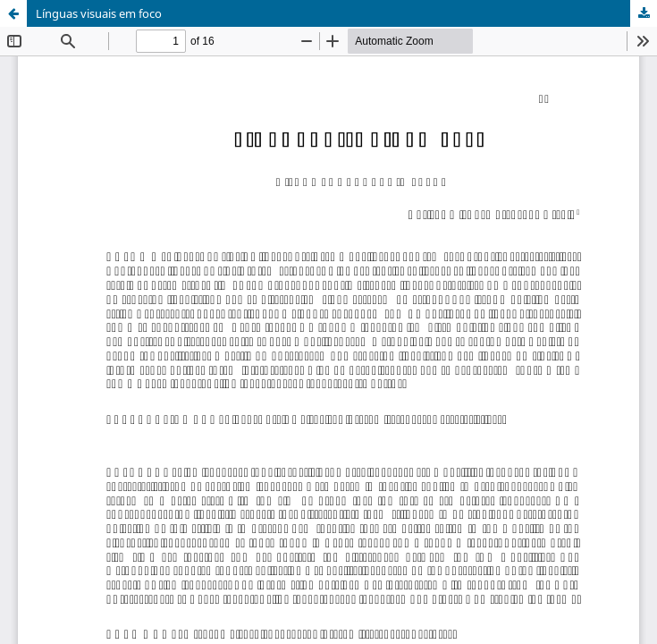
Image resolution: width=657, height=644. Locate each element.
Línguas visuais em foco (99, 13)
